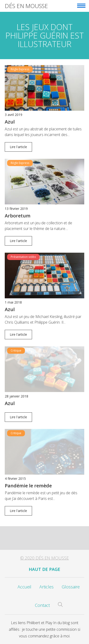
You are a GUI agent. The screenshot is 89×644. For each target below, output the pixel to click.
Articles (47, 587)
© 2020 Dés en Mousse (44, 558)
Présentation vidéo (23, 257)
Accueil (24, 587)
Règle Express (20, 69)
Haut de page (44, 569)
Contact (42, 605)
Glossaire (71, 587)
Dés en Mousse (26, 6)
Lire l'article (18, 147)
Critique (16, 351)
